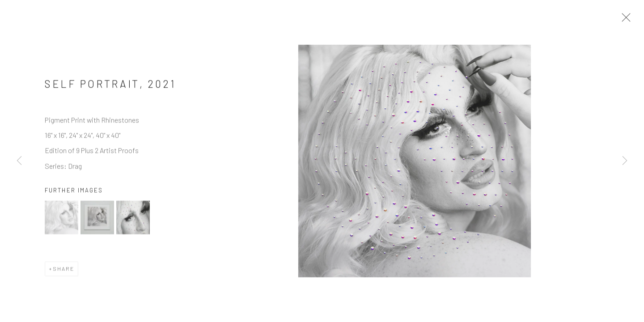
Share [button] (64, 271)
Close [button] (624, 20)
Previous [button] (19, 161)
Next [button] (625, 161)
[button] (61, 220)
